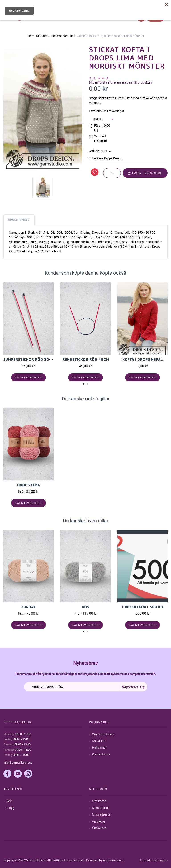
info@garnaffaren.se (18, 763)
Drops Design (113, 158)
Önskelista (99, 828)
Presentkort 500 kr (143, 607)
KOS (86, 607)
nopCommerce (113, 860)
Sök (9, 801)
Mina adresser (102, 814)
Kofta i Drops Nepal (143, 359)
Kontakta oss (101, 754)
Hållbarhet (99, 748)
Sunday (28, 607)
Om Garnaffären (103, 734)
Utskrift (98, 119)
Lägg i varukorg (145, 173)
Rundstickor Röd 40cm (86, 359)
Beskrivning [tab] (19, 220)
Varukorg (98, 821)
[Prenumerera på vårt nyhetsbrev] (86, 687)
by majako (160, 860)
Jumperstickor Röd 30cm (29, 359)
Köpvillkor (99, 741)
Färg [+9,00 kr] (102, 128)
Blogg (10, 808)
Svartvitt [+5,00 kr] (101, 139)
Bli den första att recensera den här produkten (120, 82)
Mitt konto (99, 801)
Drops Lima (28, 485)
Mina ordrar (100, 808)
